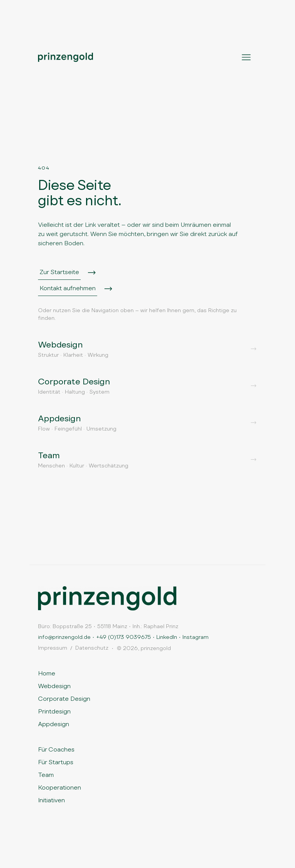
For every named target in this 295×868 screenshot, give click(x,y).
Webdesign (54, 686)
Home (47, 673)
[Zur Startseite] (107, 598)
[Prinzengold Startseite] (65, 57)
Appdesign (54, 724)
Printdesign (54, 711)
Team (46, 775)
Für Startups (56, 762)
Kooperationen (60, 787)
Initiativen (51, 800)
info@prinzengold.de (64, 637)
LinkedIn (167, 637)
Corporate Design (64, 699)
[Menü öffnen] (246, 57)
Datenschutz (92, 648)
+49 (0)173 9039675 (123, 637)
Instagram (196, 637)
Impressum (53, 648)
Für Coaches (56, 749)
